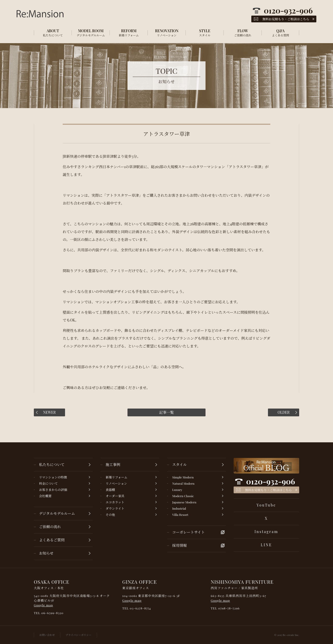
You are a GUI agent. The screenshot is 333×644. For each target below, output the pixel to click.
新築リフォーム (116, 477)
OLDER (284, 412)
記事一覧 (166, 412)
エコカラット (115, 502)
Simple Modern (183, 477)
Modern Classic (183, 496)
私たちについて (52, 465)
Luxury (177, 490)
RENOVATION (167, 33)
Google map (43, 605)
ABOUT (53, 33)
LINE (266, 545)
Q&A (280, 33)
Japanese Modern (184, 502)
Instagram (266, 532)
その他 (110, 515)
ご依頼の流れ (50, 527)
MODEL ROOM (91, 33)
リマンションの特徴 (53, 477)
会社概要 (45, 496)
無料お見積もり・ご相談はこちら (268, 490)
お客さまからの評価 (53, 490)
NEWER (50, 412)
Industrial (179, 508)
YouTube (267, 505)
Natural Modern (183, 483)
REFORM (129, 33)
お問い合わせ (47, 635)
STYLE (205, 33)
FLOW (243, 33)
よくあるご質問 (52, 540)
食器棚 (110, 490)
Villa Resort (180, 515)
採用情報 (180, 545)
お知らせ (46, 553)
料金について (48, 483)
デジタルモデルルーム (57, 513)
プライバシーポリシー (79, 635)
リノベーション (116, 483)
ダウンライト (115, 508)
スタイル (180, 465)
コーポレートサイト (188, 532)
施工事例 (113, 465)
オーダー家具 (115, 496)
